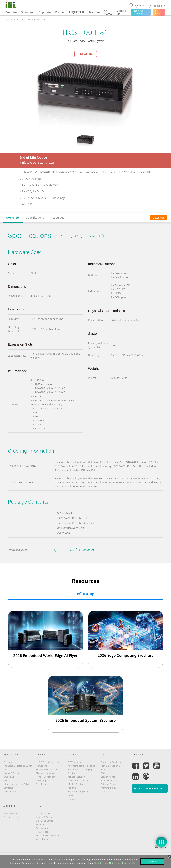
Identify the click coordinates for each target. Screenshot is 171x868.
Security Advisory (109, 777)
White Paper (42, 839)
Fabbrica (72, 788)
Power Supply (43, 780)
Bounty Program (109, 780)
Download (159, 218)
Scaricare (105, 792)
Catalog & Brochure (46, 817)
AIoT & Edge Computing (48, 762)
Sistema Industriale (45, 773)
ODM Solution (75, 762)
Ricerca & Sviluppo (12, 773)
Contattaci (8, 788)
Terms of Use (129, 863)
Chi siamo (8, 762)
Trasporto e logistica (78, 792)
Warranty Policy (108, 788)
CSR (5, 780)
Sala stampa (42, 828)
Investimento (10, 792)
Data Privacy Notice (105, 863)
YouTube (40, 824)
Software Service (109, 784)
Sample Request (11, 813)
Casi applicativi (43, 813)
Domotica (73, 799)
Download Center (45, 821)
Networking (42, 766)
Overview (13, 218)
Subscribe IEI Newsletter (48, 835)
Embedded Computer (47, 769)
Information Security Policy (16, 784)
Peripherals (42, 784)
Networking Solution (78, 780)
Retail (71, 795)
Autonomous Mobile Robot (81, 766)
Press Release (43, 832)
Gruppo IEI (9, 777)
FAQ (103, 773)
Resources (57, 218)
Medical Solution (76, 784)
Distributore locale (12, 817)
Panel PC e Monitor (45, 777)
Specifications (35, 218)
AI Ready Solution (76, 777)
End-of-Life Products (111, 762)
